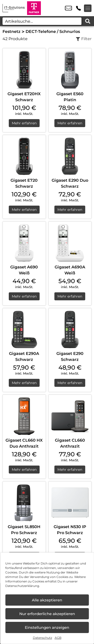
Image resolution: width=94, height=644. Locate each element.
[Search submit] (88, 21)
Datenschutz (42, 638)
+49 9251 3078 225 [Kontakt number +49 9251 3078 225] (78, 8)
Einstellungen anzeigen (47, 627)
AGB (58, 638)
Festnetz (12, 32)
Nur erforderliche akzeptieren (47, 614)
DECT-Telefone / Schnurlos (53, 32)
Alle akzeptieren (47, 600)
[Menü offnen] (88, 8)
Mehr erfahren (24, 123)
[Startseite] (14, 8)
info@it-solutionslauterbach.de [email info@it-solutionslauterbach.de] (68, 8)
